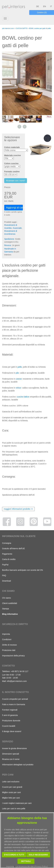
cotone (19, 379)
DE (38, 6)
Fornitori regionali (10, 710)
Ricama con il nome (11, 759)
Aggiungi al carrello (14, 208)
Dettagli (26, 861)
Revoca (8, 245)
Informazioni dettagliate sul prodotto (18, 765)
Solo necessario (38, 855)
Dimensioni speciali (11, 754)
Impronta (6, 634)
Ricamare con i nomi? (16, 181)
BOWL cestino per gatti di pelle (40, 28)
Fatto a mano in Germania (14, 704)
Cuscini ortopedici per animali (15, 699)
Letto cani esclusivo (11, 782)
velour (18, 388)
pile (17, 373)
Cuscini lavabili (9, 726)
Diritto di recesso (9, 645)
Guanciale (17, 228)
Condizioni (7, 639)
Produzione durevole (11, 721)
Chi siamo (6, 598)
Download (6, 581)
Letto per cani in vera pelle (14, 809)
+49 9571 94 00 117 (20, 671)
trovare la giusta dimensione (14, 748)
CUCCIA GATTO (22, 28)
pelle (20, 367)
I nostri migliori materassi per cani (17, 803)
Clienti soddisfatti (10, 603)
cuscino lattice (23, 397)
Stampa (5, 609)
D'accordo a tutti (14, 855)
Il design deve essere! (12, 731)
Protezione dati (9, 650)
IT (51, 6)
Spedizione (9, 239)
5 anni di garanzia (10, 715)
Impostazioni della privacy (13, 656)
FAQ (4, 575)
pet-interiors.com (8, 28)
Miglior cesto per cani (11, 792)
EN (44, 6)
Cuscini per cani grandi (12, 787)
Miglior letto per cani (11, 798)
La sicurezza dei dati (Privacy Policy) (32, 866)
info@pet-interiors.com (17, 681)
